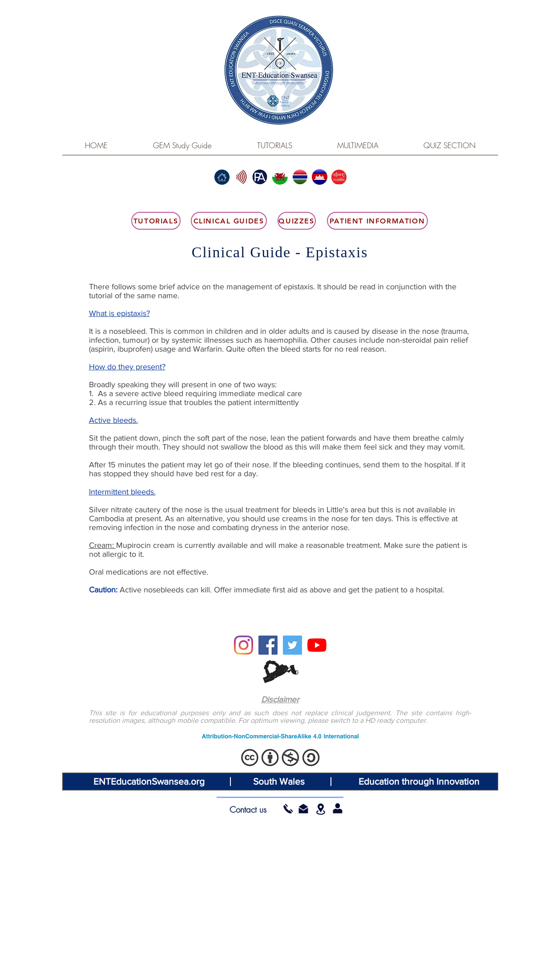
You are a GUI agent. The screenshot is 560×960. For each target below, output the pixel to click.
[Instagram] (244, 645)
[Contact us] (248, 810)
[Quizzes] (297, 221)
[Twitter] (292, 645)
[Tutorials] (156, 221)
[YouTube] (317, 645)
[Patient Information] (377, 221)
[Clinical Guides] (229, 221)
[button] (303, 809)
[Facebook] (268, 645)
